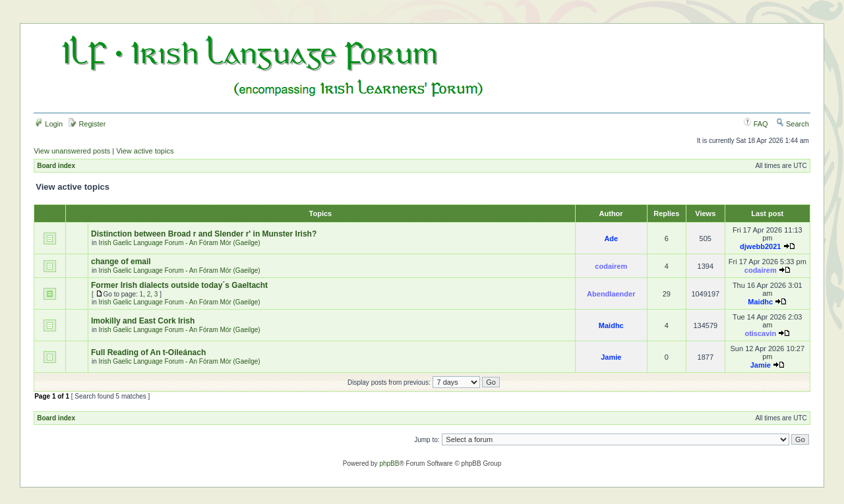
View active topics (145, 151)
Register (87, 124)
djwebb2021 (760, 246)
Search (793, 124)
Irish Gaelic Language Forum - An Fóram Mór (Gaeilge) (180, 243)
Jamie (611, 357)
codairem (611, 266)
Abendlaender (611, 294)
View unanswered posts (72, 151)
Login (49, 124)
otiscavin (760, 333)
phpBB (389, 463)
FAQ (756, 124)
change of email (121, 262)
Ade (611, 238)
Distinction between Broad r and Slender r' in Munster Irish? (204, 234)
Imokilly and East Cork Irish (143, 321)
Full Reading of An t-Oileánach (148, 352)
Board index (56, 166)
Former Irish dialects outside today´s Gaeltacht (179, 285)
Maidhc (760, 302)
